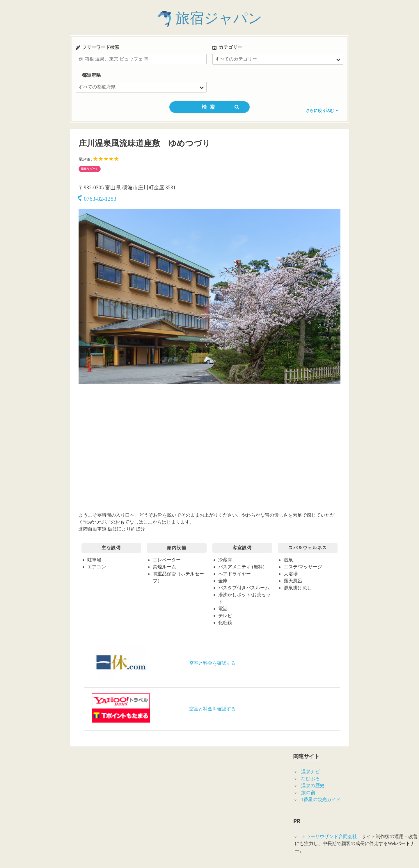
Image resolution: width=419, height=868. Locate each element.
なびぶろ (310, 779)
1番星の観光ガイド (321, 799)
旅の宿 (308, 793)
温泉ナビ (310, 772)
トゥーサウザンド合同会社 (329, 836)
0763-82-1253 (97, 199)
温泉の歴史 (313, 786)
